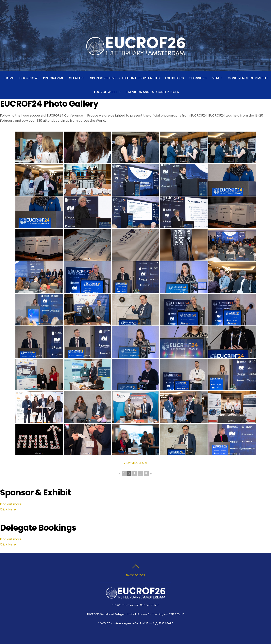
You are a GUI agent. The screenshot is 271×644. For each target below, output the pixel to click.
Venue (217, 78)
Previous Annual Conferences (153, 92)
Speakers (77, 78)
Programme (53, 78)
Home (9, 78)
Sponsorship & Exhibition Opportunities (125, 78)
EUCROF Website (108, 92)
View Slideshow (135, 463)
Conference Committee (248, 78)
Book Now (28, 78)
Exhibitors (174, 78)
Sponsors (198, 78)
